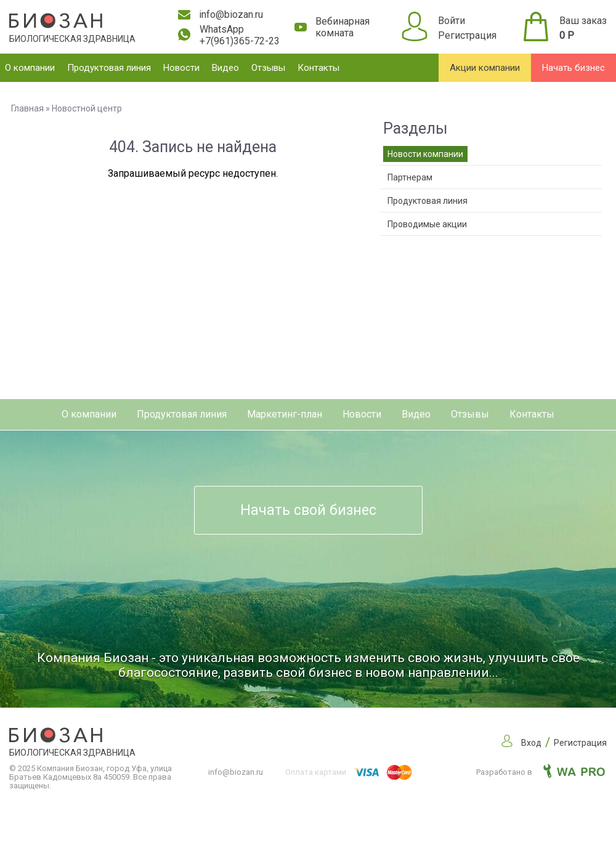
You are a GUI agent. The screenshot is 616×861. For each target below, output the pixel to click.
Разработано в (541, 772)
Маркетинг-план (285, 414)
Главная (27, 108)
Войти (452, 21)
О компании (30, 68)
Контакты (318, 68)
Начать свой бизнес (308, 510)
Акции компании (485, 68)
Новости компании (425, 154)
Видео (225, 68)
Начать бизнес (573, 68)
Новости (181, 68)
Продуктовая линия (109, 68)
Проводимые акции (427, 224)
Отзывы (268, 68)
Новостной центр (87, 108)
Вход (531, 743)
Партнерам (410, 177)
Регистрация (467, 35)
